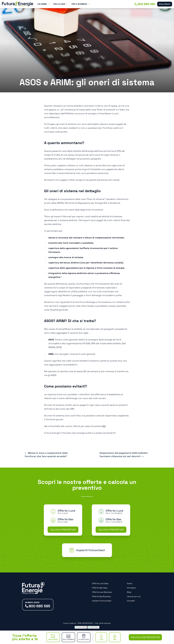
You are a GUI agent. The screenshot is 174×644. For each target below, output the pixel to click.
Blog (129, 592)
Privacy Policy (82, 627)
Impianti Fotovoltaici (102, 601)
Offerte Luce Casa (100, 583)
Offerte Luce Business (102, 592)
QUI (104, 426)
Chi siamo (131, 588)
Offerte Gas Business (101, 596)
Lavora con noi (134, 596)
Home (130, 583)
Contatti (131, 601)
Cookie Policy (94, 627)
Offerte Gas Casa (100, 588)
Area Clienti (165, 4)
